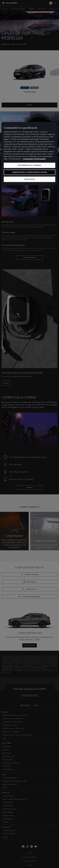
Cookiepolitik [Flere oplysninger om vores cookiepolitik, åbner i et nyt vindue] (28, 159)
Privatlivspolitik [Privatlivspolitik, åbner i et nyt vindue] (40, 159)
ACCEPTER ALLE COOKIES (29, 165)
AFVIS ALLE (30, 179)
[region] (29, 154)
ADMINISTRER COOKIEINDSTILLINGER (29, 172)
